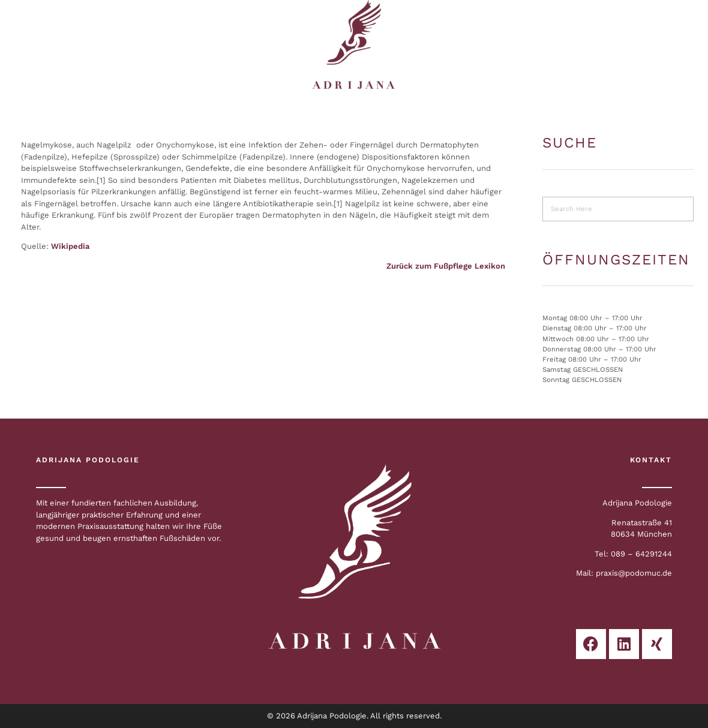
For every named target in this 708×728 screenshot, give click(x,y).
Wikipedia (70, 246)
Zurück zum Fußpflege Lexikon (446, 266)
